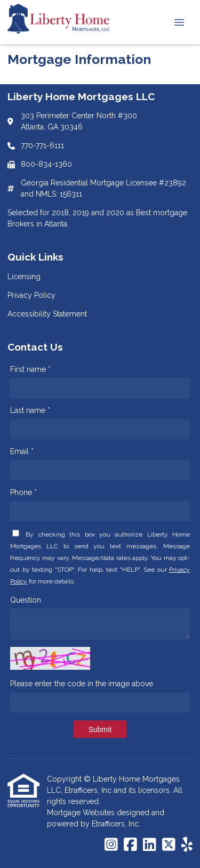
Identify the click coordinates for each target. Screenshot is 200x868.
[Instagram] (111, 845)
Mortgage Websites (82, 813)
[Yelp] (187, 845)
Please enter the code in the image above (82, 684)
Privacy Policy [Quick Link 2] (31, 295)
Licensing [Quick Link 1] (24, 277)
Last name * (30, 410)
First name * (30, 369)
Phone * (23, 492)
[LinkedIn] (150, 845)
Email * (22, 451)
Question (26, 600)
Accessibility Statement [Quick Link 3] (47, 314)
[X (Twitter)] (169, 845)
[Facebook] (130, 845)
